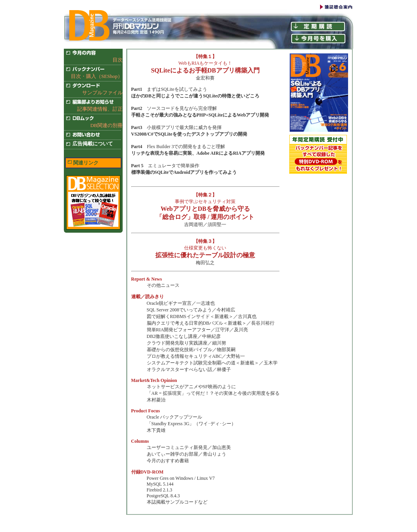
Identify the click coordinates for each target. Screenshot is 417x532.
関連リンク (86, 163)
